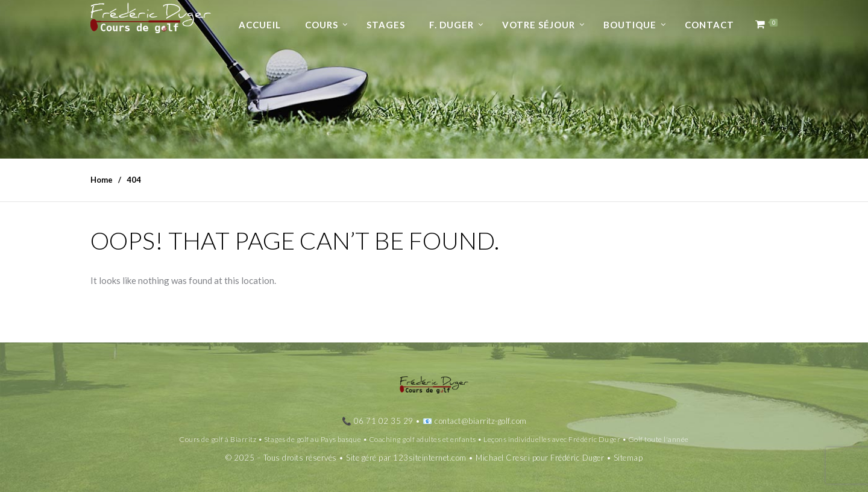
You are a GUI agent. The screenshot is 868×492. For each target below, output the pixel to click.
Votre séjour (539, 25)
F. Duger (451, 25)
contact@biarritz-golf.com (481, 421)
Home (102, 180)
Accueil (260, 25)
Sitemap (628, 458)
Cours (322, 25)
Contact (709, 25)
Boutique (630, 25)
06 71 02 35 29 (384, 421)
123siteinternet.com (430, 458)
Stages (386, 25)
